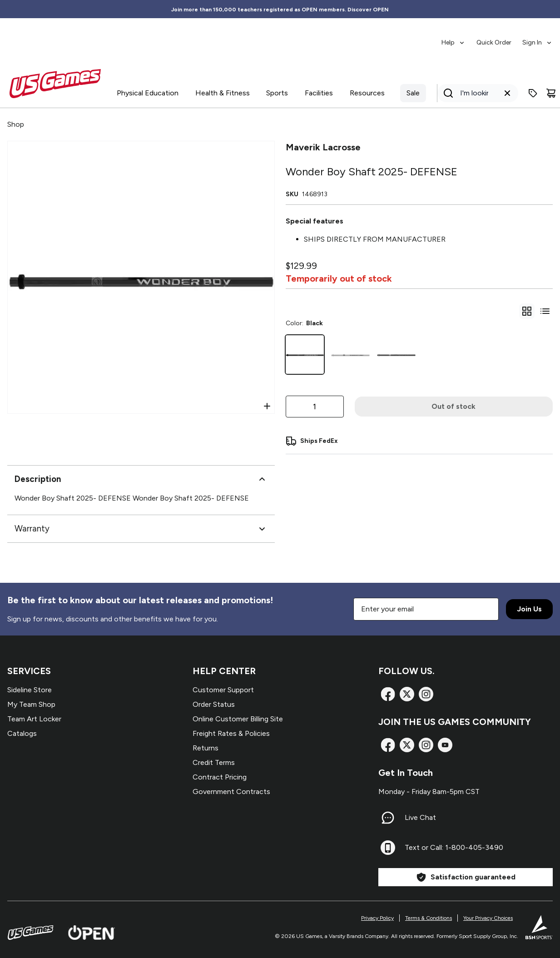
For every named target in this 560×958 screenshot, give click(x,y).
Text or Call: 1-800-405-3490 (454, 847)
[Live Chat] (388, 818)
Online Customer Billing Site (238, 719)
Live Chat (420, 817)
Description (141, 479)
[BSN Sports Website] (539, 927)
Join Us (529, 609)
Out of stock (453, 406)
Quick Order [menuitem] (494, 42)
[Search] (475, 93)
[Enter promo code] (533, 93)
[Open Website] (92, 933)
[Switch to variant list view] (545, 311)
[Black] (305, 355)
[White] (350, 355)
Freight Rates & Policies (231, 733)
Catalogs (22, 733)
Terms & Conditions (429, 918)
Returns (206, 748)
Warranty (141, 529)
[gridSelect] (527, 311)
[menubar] (497, 38)
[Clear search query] (507, 93)
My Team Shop (31, 704)
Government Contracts (231, 792)
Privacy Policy (377, 918)
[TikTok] (445, 745)
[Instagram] (426, 694)
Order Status (214, 704)
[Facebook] (388, 694)
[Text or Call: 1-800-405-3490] (388, 848)
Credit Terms (214, 762)
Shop (16, 124)
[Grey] (396, 355)
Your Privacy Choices (488, 918)
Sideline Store (30, 690)
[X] (407, 694)
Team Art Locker (34, 719)
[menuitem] (453, 38)
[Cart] (551, 93)
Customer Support (223, 690)
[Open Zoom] (267, 406)
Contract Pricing (220, 777)
